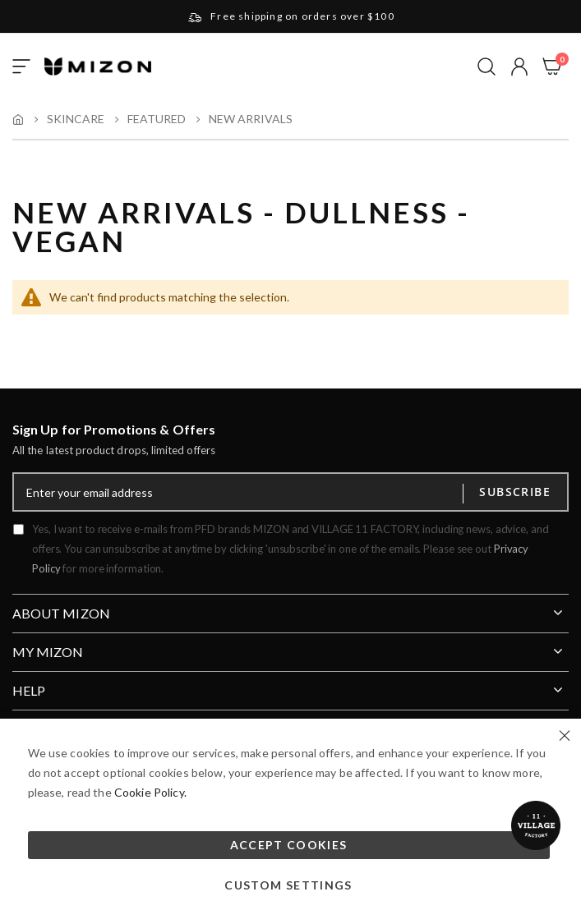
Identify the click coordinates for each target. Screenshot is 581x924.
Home (18, 119)
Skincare (76, 119)
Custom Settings (288, 885)
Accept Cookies (289, 845)
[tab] (290, 607)
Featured (157, 119)
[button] (519, 67)
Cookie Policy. (150, 792)
